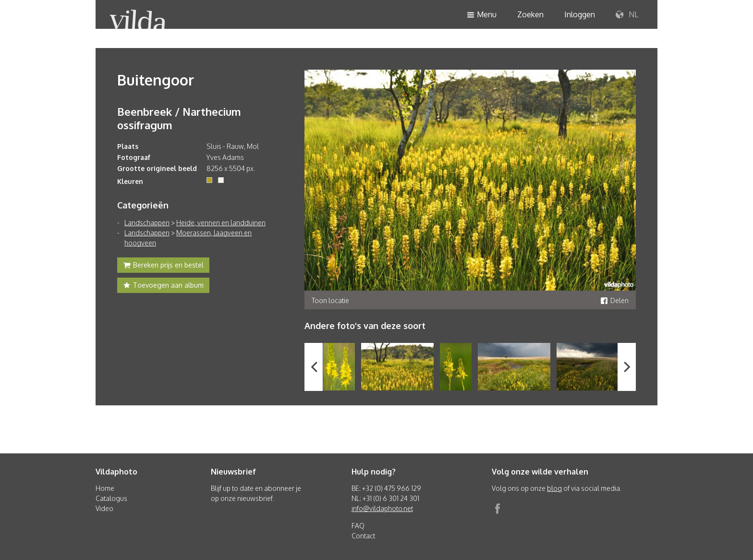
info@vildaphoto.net (382, 508)
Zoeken (530, 14)
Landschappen (147, 223)
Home (105, 488)
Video (104, 508)
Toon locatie (330, 300)
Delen (614, 300)
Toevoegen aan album (163, 286)
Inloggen (580, 14)
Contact (363, 536)
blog (554, 488)
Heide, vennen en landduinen (221, 223)
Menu (482, 15)
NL (627, 15)
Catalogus (111, 498)
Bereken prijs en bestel (163, 266)
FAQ (358, 526)
